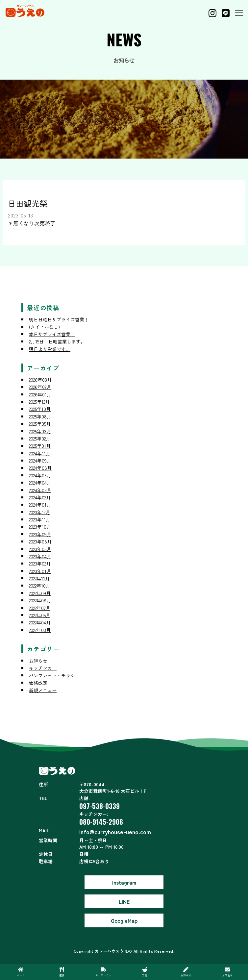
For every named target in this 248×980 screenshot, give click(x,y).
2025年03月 (40, 431)
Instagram (124, 882)
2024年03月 (40, 490)
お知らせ (38, 661)
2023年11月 (40, 519)
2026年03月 (40, 380)
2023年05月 (40, 549)
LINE (124, 901)
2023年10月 (40, 527)
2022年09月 (40, 593)
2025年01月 (40, 446)
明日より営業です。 (50, 349)
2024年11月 (40, 453)
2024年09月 (40, 461)
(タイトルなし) (44, 327)
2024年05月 (40, 475)
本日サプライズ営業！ (52, 334)
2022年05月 (40, 615)
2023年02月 (40, 564)
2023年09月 (40, 534)
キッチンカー (43, 668)
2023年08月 (40, 541)
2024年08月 (40, 468)
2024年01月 (40, 505)
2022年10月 (40, 586)
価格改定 (38, 683)
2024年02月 (40, 497)
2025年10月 (40, 409)
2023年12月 (39, 512)
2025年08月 (40, 416)
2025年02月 (40, 439)
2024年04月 (40, 483)
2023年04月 (40, 556)
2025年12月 (39, 402)
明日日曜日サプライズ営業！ (59, 319)
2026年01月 (40, 394)
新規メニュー (43, 690)
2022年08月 (40, 600)
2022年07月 (40, 608)
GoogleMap (124, 920)
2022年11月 (39, 578)
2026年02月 (40, 387)
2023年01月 (40, 571)
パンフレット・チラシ (52, 675)
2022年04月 (40, 622)
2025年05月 (40, 424)
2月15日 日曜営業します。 (57, 341)
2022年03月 (40, 630)
